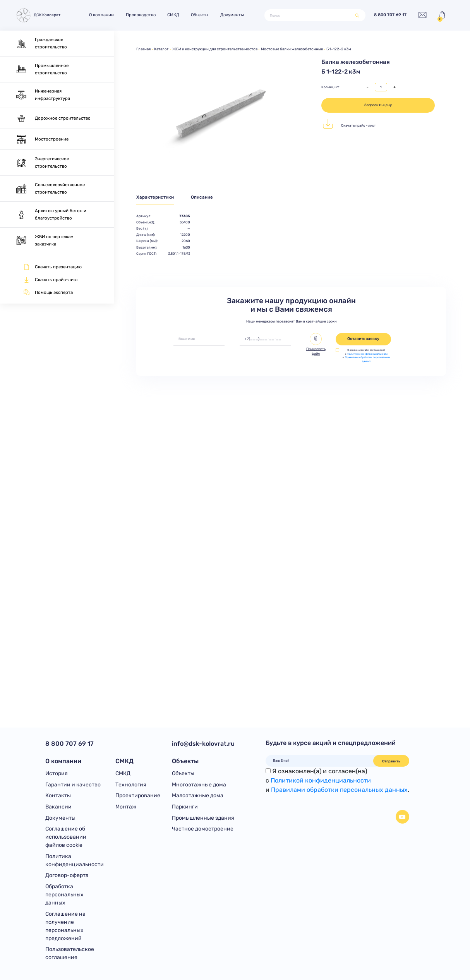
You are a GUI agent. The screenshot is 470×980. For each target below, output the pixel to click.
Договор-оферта (67, 875)
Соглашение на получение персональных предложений (65, 926)
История (57, 773)
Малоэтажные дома (198, 795)
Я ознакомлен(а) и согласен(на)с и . (337, 780)
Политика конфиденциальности (75, 860)
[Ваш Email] (320, 760)
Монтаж (126, 807)
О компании (101, 15)
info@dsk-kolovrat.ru (203, 744)
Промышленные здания (203, 818)
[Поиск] (310, 15)
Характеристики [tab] (155, 197)
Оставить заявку (363, 339)
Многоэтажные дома (199, 785)
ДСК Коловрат (38, 15)
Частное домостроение (203, 829)
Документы (232, 15)
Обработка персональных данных (64, 895)
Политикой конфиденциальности (367, 354)
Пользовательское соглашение (70, 953)
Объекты (200, 15)
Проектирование (138, 795)
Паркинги (185, 807)
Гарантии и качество (73, 785)
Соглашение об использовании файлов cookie (66, 837)
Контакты (58, 795)
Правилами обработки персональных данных (367, 359)
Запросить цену (378, 105)
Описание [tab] (202, 197)
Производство (141, 15)
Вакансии (58, 807)
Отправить (391, 761)
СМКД (173, 15)
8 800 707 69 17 (390, 15)
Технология (131, 785)
